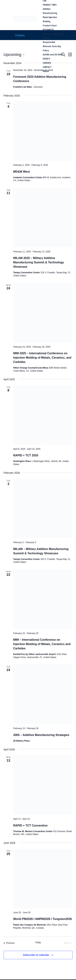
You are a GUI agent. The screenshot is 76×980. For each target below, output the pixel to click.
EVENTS (46, 59)
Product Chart (50, 25)
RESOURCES (48, 29)
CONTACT (47, 67)
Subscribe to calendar (36, 955)
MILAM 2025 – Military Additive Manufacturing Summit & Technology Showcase (39, 262)
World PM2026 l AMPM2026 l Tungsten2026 (43, 919)
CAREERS (47, 63)
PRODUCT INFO (50, 5)
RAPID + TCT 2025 (26, 455)
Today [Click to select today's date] (38, 942)
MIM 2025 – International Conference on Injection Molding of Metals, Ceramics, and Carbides (42, 358)
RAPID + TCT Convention (31, 826)
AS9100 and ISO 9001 (53, 54)
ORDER (46, 71)
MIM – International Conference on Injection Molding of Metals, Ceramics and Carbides (42, 644)
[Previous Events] (9, 943)
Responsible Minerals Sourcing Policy (52, 46)
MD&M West (22, 172)
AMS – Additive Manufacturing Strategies (41, 735)
